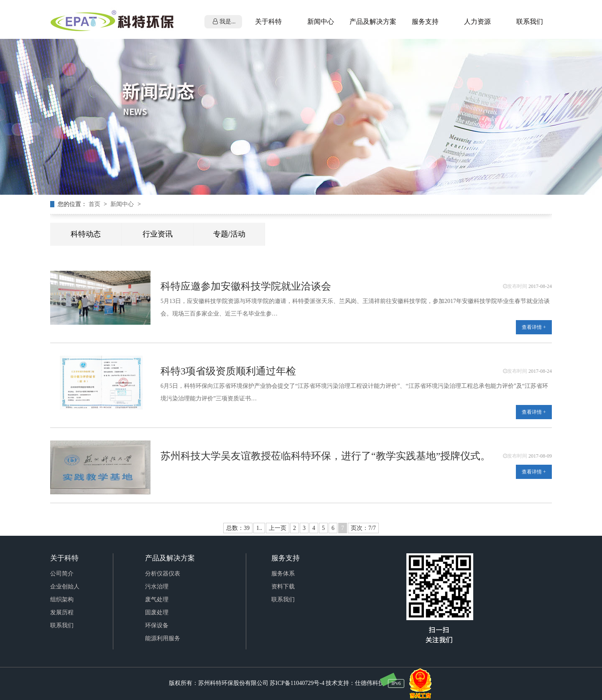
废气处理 (157, 599)
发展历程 (62, 612)
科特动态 (86, 234)
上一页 (278, 528)
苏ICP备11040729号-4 (297, 683)
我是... (224, 22)
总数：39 (238, 528)
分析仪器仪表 (163, 574)
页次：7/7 (363, 528)
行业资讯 (158, 234)
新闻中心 (123, 204)
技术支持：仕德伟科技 (355, 683)
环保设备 (157, 625)
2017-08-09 (540, 456)
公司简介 (62, 574)
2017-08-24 (540, 286)
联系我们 (62, 625)
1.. (259, 528)
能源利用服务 (163, 638)
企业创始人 (65, 587)
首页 (95, 204)
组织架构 (62, 599)
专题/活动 (229, 234)
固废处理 (157, 612)
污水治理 (157, 587)
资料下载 (283, 587)
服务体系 (283, 574)
